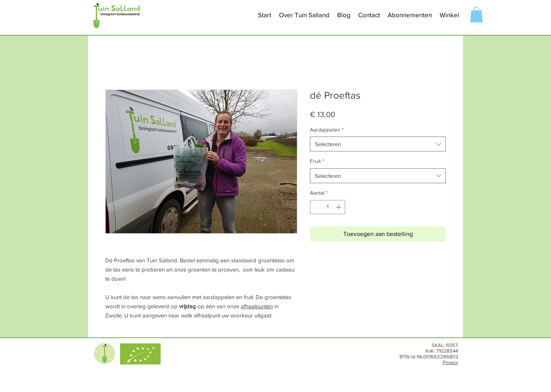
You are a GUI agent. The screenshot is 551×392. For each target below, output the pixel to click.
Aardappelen (327, 130)
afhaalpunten (257, 306)
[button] (304, 15)
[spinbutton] (328, 207)
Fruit (317, 161)
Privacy (450, 362)
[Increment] (339, 207)
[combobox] (378, 144)
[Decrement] (316, 207)
